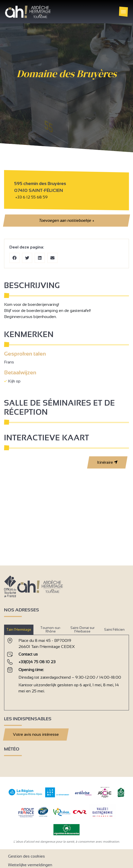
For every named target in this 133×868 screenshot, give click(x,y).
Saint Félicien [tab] (114, 630)
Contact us (28, 654)
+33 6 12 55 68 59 (31, 197)
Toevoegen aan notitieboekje (66, 221)
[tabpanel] (66, 671)
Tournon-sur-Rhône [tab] (51, 630)
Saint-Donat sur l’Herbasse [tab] (82, 630)
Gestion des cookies (26, 856)
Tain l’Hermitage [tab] (19, 630)
